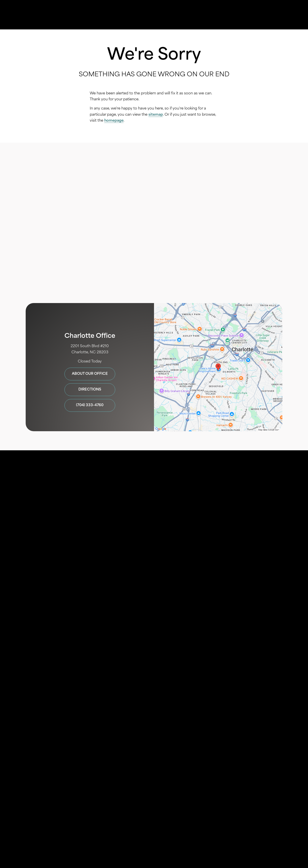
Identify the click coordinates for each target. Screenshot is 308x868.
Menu (275, 15)
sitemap (156, 115)
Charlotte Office (90, 336)
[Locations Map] (218, 367)
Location (222, 15)
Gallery (164, 15)
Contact (249, 15)
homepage (114, 121)
